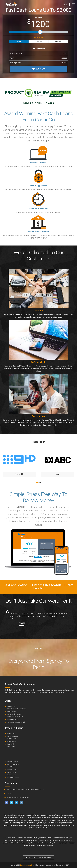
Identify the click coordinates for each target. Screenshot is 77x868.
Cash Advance (12, 772)
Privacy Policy (12, 706)
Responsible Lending (14, 714)
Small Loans (11, 767)
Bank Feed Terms (13, 719)
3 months (38, 42)
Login (66, 4)
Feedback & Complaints (15, 717)
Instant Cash (12, 775)
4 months (58, 42)
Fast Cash (11, 744)
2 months (19, 42)
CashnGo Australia (26, 865)
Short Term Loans (13, 764)
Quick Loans (12, 741)
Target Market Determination (17, 722)
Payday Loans (12, 770)
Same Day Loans (13, 736)
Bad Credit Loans (13, 778)
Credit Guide (11, 712)
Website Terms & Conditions (17, 709)
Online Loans (12, 739)
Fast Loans (11, 747)
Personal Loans (13, 762)
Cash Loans (11, 733)
